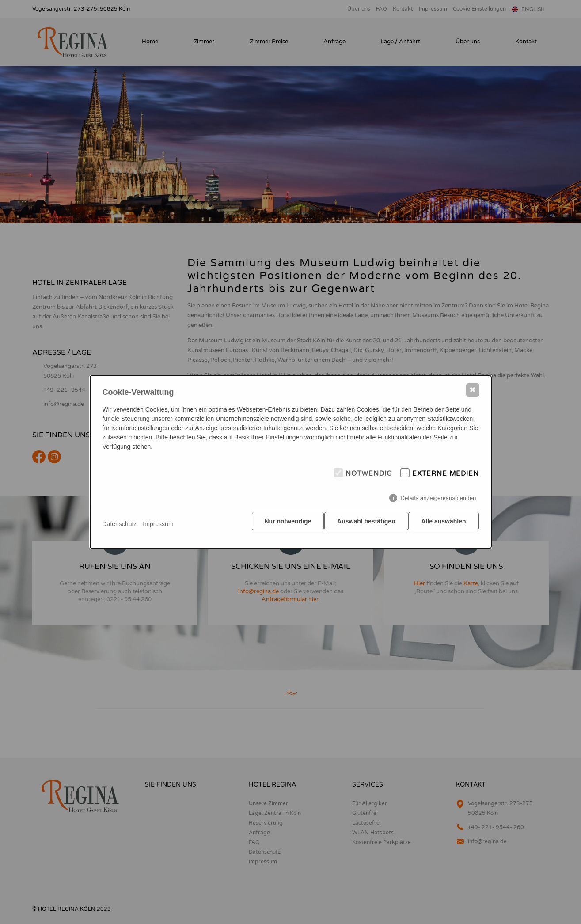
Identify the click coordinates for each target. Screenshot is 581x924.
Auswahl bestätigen (363, 524)
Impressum (158, 524)
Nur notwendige (282, 524)
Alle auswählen (443, 524)
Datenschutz (120, 524)
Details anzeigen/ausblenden (438, 501)
